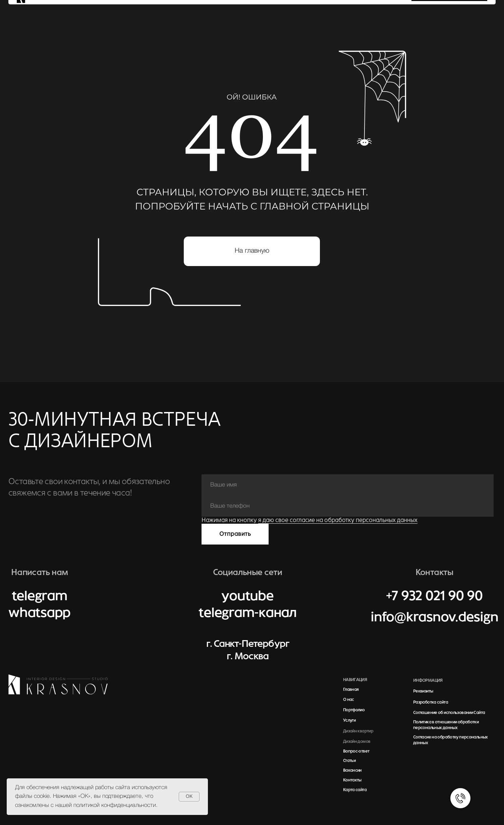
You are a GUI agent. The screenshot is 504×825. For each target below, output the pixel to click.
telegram (40, 596)
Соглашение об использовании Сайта (449, 713)
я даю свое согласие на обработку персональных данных (338, 520)
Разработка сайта (431, 702)
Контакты (352, 780)
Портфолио (354, 710)
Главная (351, 689)
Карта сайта (355, 790)
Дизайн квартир (358, 731)
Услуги (349, 720)
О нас (349, 700)
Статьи (349, 761)
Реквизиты (423, 691)
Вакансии (352, 770)
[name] (348, 485)
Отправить (235, 534)
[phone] (348, 506)
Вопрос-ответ (356, 751)
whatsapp (39, 612)
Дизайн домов (357, 741)
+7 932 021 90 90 (434, 596)
